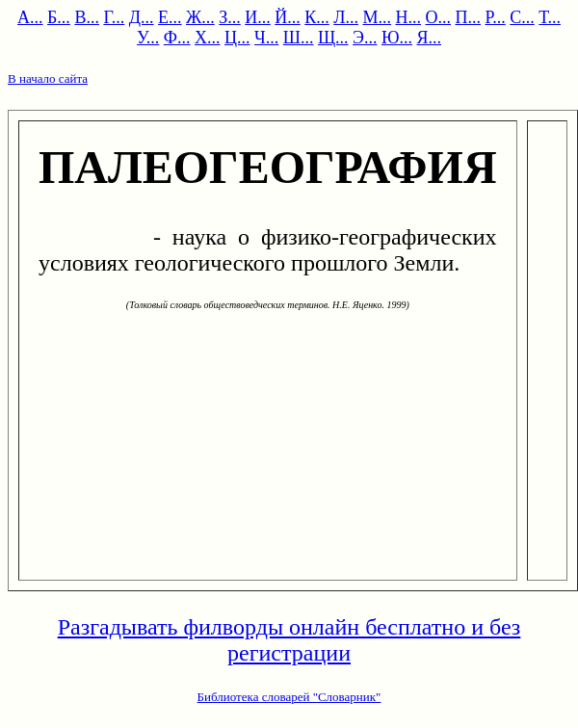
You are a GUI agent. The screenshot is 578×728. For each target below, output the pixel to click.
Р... (495, 17)
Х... (208, 38)
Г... (114, 17)
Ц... (237, 38)
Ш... (299, 38)
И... (258, 17)
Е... (170, 17)
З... (230, 17)
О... (438, 17)
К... (317, 17)
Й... (288, 17)
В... (87, 17)
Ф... (177, 38)
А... (30, 17)
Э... (365, 38)
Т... (550, 17)
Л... (346, 17)
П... (468, 17)
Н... (408, 17)
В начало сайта (48, 78)
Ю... (397, 38)
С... (522, 17)
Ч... (266, 38)
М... (377, 17)
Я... (429, 38)
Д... (142, 17)
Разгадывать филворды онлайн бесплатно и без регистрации (289, 640)
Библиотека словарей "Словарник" (289, 697)
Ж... (200, 17)
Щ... (333, 38)
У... (148, 38)
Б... (59, 17)
